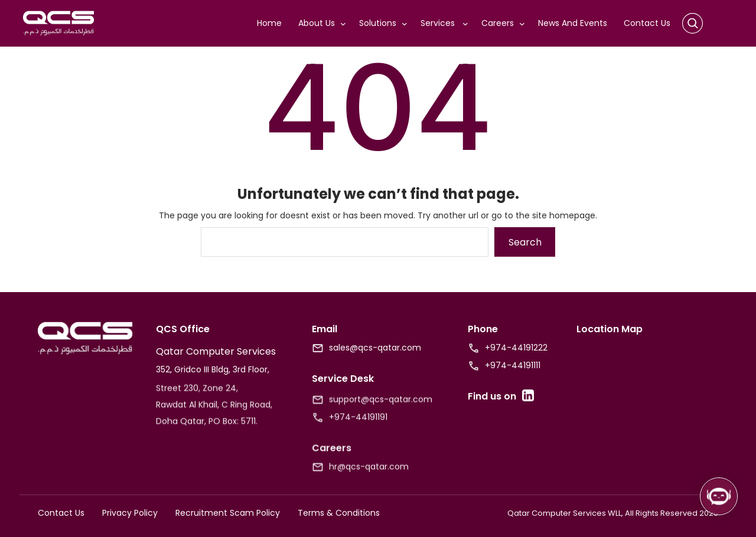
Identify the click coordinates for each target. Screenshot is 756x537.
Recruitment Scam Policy (228, 513)
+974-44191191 (358, 425)
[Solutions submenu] (407, 24)
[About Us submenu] (346, 24)
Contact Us (61, 513)
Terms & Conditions (339, 513)
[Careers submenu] (524, 24)
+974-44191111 (513, 365)
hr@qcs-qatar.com (369, 475)
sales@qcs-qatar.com (375, 348)
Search (525, 242)
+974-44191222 (516, 348)
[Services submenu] (468, 24)
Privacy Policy (130, 513)
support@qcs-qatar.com (381, 408)
